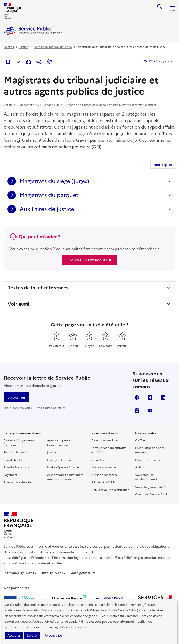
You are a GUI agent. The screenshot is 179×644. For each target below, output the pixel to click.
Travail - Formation (16, 467)
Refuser (32, 635)
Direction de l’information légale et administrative (74, 558)
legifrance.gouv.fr (20, 573)
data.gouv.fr (83, 573)
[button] (49, 62)
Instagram (137, 411)
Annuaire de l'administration (110, 490)
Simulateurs (99, 460)
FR (159, 61)
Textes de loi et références (38, 288)
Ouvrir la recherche (159, 7)
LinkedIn (163, 398)
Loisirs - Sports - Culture (63, 467)
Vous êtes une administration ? (146, 477)
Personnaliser (54, 635)
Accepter (14, 635)
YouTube (150, 411)
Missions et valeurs (147, 460)
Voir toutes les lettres (51, 408)
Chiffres (141, 440)
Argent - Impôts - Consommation (59, 443)
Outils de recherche (105, 475)
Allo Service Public (104, 482)
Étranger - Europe (59, 460)
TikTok (150, 398)
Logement (10, 475)
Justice (24, 47)
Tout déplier (163, 165)
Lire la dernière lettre (18, 408)
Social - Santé (13, 460)
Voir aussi (19, 304)
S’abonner (16, 397)
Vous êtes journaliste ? (150, 487)
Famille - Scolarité (16, 453)
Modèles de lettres (104, 467)
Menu (172, 10)
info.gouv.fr (54, 573)
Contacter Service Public (152, 494)
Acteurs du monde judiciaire (53, 47)
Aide (138, 467)
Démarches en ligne (105, 440)
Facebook (137, 398)
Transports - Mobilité (18, 482)
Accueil (9, 47)
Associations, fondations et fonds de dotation (65, 477)
